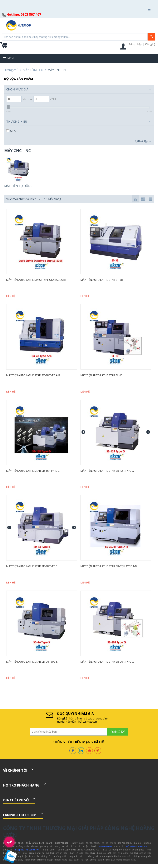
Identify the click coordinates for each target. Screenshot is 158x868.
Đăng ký (150, 44)
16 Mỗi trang (54, 199)
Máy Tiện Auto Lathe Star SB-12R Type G (107, 471)
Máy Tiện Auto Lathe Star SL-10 (101, 375)
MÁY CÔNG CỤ (33, 70)
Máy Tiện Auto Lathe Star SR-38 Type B (32, 566)
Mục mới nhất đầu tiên (23, 199)
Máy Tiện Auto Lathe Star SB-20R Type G (107, 662)
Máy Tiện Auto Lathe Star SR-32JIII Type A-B (109, 566)
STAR (12, 131)
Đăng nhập (135, 44)
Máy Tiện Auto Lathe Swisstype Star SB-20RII (36, 280)
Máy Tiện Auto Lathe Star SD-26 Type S (32, 662)
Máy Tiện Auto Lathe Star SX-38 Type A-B (33, 375)
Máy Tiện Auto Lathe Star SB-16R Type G (33, 471)
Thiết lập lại (145, 141)
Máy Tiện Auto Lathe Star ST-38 (102, 280)
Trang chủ (11, 70)
